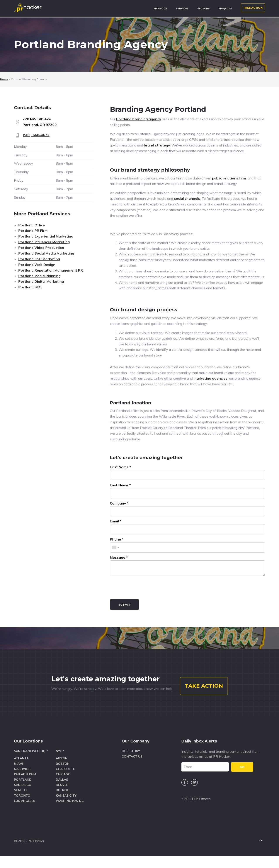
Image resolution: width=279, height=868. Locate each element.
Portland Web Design (37, 265)
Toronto (22, 811)
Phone (117, 539)
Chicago (63, 790)
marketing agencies (211, 378)
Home (4, 79)
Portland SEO (30, 287)
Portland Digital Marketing (41, 281)
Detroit (63, 806)
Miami (19, 779)
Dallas (62, 795)
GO (242, 782)
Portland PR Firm (33, 231)
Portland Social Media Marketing (46, 253)
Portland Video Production (41, 248)
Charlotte (65, 784)
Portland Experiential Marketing (46, 236)
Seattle (21, 806)
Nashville (23, 784)
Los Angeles (25, 816)
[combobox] (115, 547)
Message (119, 557)
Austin (62, 774)
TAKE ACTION (253, 8)
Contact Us (132, 772)
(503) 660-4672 (36, 135)
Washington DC (70, 816)
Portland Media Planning (39, 276)
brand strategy (157, 145)
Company (119, 503)
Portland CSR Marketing (39, 259)
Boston (63, 779)
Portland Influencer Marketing (44, 242)
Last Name (120, 485)
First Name (120, 467)
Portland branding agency (139, 119)
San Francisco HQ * (31, 766)
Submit (124, 604)
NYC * (60, 766)
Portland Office (32, 225)
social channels (187, 198)
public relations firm (229, 178)
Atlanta (21, 774)
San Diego (23, 800)
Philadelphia (25, 790)
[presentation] (143, 589)
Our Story (131, 766)
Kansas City (66, 811)
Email (116, 521)
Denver (62, 800)
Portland (23, 795)
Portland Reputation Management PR (51, 270)
